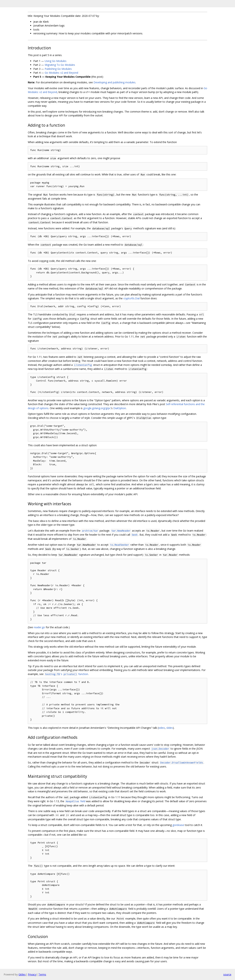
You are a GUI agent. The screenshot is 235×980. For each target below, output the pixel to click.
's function (66, 674)
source (227, 974)
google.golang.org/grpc (97, 408)
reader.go (39, 627)
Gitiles (22, 974)
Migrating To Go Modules (60, 65)
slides (170, 728)
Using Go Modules (56, 61)
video (162, 728)
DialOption (120, 408)
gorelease (178, 825)
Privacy (32, 974)
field (75, 801)
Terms (42, 974)
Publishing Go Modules (58, 69)
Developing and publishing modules (114, 82)
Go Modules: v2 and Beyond (61, 73)
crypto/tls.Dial (132, 298)
